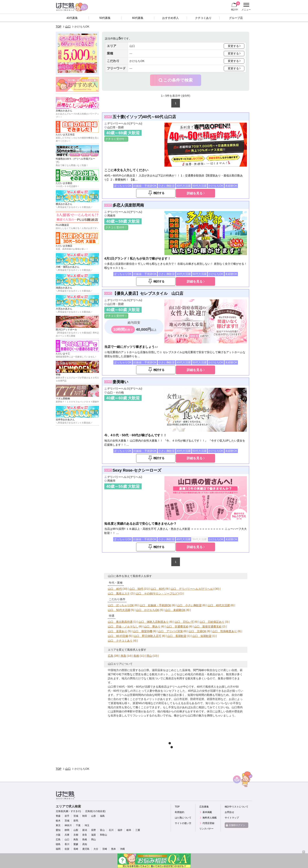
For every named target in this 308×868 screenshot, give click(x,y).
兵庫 (67, 835)
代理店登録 (208, 823)
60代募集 (138, 18)
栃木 (58, 821)
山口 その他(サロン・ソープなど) (157, 593)
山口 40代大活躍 (219, 605)
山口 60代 (158, 589)
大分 (96, 849)
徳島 (58, 844)
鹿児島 (86, 849)
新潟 (85, 830)
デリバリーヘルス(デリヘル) (125, 123)
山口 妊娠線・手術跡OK (155, 605)
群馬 (76, 821)
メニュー (246, 7)
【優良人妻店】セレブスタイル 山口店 (148, 293)
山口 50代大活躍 (119, 610)
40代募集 (72, 18)
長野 (93, 830)
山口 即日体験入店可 (148, 636)
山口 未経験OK (175, 610)
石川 (111, 830)
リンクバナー (206, 829)
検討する (159, 193)
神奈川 (68, 825)
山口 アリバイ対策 (170, 631)
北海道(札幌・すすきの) (68, 811)
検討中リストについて (236, 807)
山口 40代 (115, 589)
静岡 (67, 830)
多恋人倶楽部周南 (128, 205)
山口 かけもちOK (148, 610)
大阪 (58, 835)
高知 (85, 844)
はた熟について (183, 818)
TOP (59, 27)
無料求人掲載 (210, 818)
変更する (233, 46)
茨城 (67, 821)
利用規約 (180, 812)
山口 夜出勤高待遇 (120, 622)
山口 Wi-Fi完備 (118, 636)
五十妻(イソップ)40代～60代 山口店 (144, 117)
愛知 (58, 830)
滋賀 (93, 835)
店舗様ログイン (237, 825)
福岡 (58, 849)
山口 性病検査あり (225, 631)
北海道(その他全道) (95, 811)
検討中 (236, 6)
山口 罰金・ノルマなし (123, 626)
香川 (67, 844)
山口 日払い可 (184, 622)
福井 (120, 830)
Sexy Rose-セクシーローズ (137, 470)
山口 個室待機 (143, 631)
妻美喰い (120, 382)
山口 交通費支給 (177, 626)
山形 (93, 816)
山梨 (76, 830)
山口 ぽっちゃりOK (121, 605)
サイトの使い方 (183, 823)
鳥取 (124, 656)
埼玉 (87, 825)
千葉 (78, 825)
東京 (58, 825)
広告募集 (204, 807)
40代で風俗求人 (207, 687)
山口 (68, 27)
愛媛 (76, 844)
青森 (58, 816)
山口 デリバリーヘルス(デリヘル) (192, 589)
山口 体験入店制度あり (154, 622)
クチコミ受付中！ (116, 139)
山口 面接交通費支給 (208, 626)
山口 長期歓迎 (177, 636)
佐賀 (67, 849)
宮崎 (105, 849)
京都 (76, 835)
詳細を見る (195, 193)
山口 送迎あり (117, 631)
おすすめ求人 (170, 18)
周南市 (111, 216)
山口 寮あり (152, 626)
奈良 (85, 835)
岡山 (149, 656)
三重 (138, 830)
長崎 (76, 849)
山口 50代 (136, 589)
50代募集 (105, 18)
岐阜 (129, 830)
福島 (102, 816)
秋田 (85, 816)
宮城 (76, 816)
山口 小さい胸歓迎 (189, 605)
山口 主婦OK (197, 631)
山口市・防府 (115, 127)
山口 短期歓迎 (202, 636)
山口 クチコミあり (120, 641)
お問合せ (229, 812)
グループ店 (236, 18)
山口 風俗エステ (119, 593)
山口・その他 (115, 392)
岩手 (67, 816)
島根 (136, 656)
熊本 (114, 849)
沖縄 (122, 849)
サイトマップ (232, 818)
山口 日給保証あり (212, 622)
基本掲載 (207, 812)
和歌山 (104, 835)
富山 (102, 830)
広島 (111, 656)
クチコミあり (203, 18)
